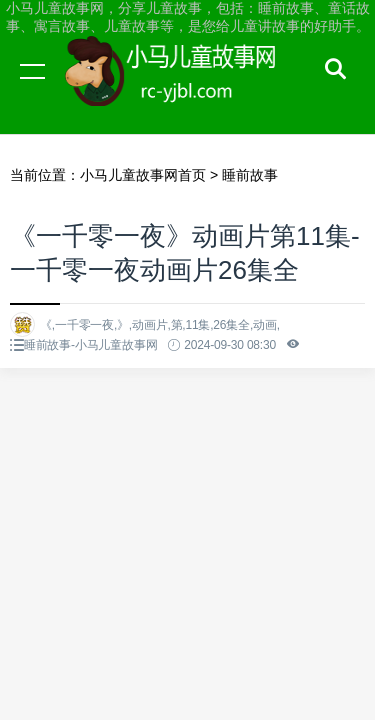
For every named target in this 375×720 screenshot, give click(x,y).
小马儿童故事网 (190, 90)
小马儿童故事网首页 (143, 175)
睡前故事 (250, 175)
